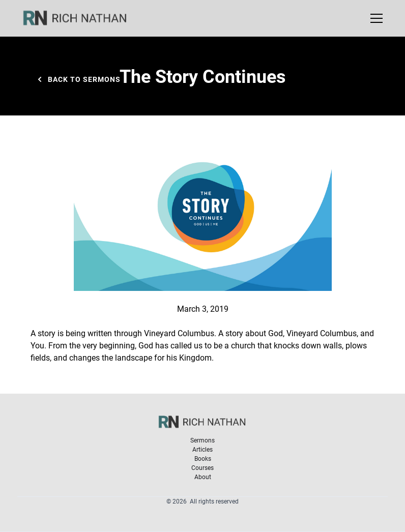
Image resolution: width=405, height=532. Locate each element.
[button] (374, 18)
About (203, 477)
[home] (81, 18)
